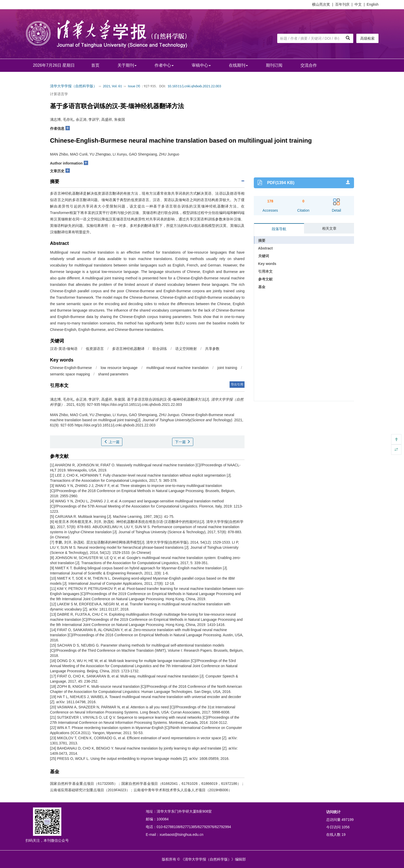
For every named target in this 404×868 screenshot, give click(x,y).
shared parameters (113, 374)
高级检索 (367, 38)
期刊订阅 (274, 65)
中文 (358, 4)
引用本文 (265, 271)
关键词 (264, 256)
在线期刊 (238, 65)
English (373, 4)
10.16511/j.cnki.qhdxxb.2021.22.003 (194, 86)
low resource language (119, 368)
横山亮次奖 (321, 4)
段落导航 (279, 229)
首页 (95, 65)
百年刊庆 (342, 4)
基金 (262, 287)
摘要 (262, 240)
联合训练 (160, 349)
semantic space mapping (70, 374)
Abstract (266, 248)
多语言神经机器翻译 (128, 349)
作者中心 (164, 65)
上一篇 (112, 442)
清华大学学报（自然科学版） (73, 86)
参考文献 (265, 279)
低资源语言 (95, 349)
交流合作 (309, 65)
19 (344, 835)
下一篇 (183, 442)
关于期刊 (127, 65)
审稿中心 (201, 65)
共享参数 (212, 349)
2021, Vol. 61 (112, 86)
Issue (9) (134, 86)
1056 (346, 827)
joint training (227, 368)
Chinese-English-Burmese (71, 368)
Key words (267, 264)
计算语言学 (59, 94)
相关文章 (329, 228)
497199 (348, 820)
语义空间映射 (186, 349)
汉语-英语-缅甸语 (64, 349)
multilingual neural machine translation (178, 368)
